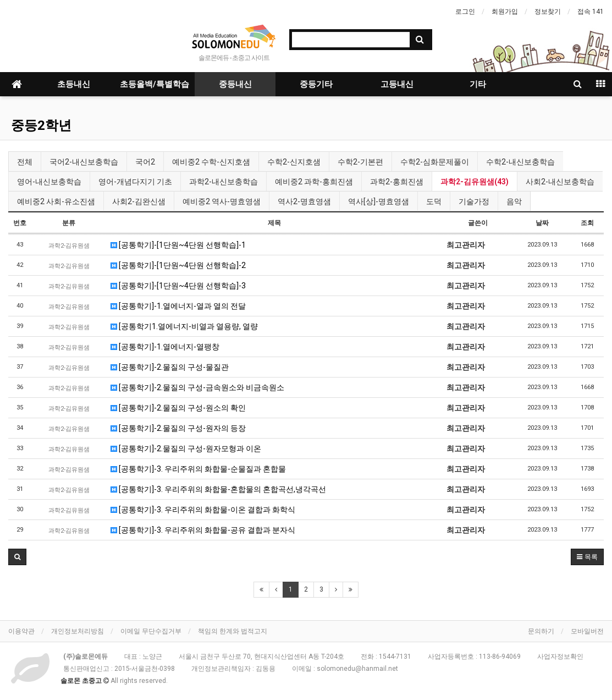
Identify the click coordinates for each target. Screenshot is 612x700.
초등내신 (74, 84)
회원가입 (505, 12)
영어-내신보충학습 (49, 182)
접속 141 (591, 12)
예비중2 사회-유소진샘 (56, 201)
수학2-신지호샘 (294, 162)
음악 (514, 201)
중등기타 (316, 84)
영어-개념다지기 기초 (135, 182)
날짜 (542, 223)
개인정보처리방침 (78, 631)
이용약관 (21, 631)
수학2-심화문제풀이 (435, 162)
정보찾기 (548, 12)
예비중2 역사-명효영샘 (222, 201)
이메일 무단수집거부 (151, 631)
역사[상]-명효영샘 (379, 201)
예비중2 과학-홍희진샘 (314, 182)
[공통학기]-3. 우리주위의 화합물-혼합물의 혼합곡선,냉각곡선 (218, 489)
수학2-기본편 (360, 162)
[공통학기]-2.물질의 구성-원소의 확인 (178, 408)
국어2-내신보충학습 (84, 162)
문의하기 (541, 631)
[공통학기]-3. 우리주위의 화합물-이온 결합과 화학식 (203, 510)
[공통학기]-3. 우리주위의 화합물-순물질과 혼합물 (198, 469)
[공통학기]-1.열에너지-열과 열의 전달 (178, 306)
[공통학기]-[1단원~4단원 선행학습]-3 (178, 286)
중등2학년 (41, 125)
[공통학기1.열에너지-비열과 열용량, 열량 (184, 326)
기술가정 (474, 201)
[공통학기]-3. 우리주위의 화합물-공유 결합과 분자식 (203, 530)
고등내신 (397, 84)
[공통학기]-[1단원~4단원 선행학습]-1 (178, 245)
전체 (25, 162)
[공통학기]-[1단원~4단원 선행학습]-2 (178, 265)
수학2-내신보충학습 (520, 162)
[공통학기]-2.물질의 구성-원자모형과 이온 (186, 449)
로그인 (465, 12)
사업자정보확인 (560, 657)
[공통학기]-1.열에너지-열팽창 (165, 347)
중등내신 (235, 84)
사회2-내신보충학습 (560, 182)
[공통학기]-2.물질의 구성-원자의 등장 (178, 428)
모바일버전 (587, 631)
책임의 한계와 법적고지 (233, 631)
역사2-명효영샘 (304, 201)
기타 (478, 84)
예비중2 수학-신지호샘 (211, 162)
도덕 (434, 201)
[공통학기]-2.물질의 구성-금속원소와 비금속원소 (197, 387)
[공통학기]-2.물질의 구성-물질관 (170, 367)
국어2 (145, 162)
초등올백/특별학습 (155, 84)
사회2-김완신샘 (139, 201)
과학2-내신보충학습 (224, 182)
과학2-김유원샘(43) (475, 182)
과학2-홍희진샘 (397, 182)
